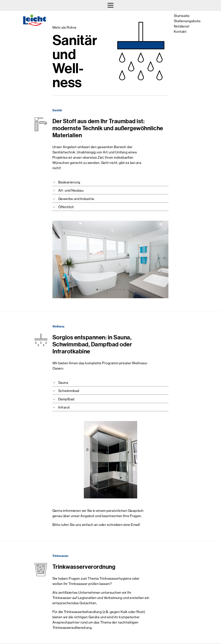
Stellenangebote (187, 21)
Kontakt (180, 32)
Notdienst (182, 26)
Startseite (182, 16)
